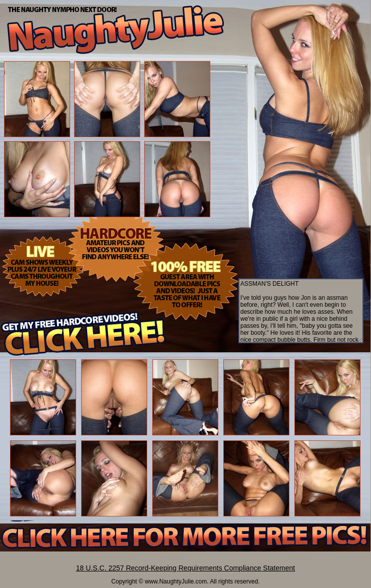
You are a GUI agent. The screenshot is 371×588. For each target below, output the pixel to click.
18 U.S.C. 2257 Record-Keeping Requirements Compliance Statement (185, 568)
